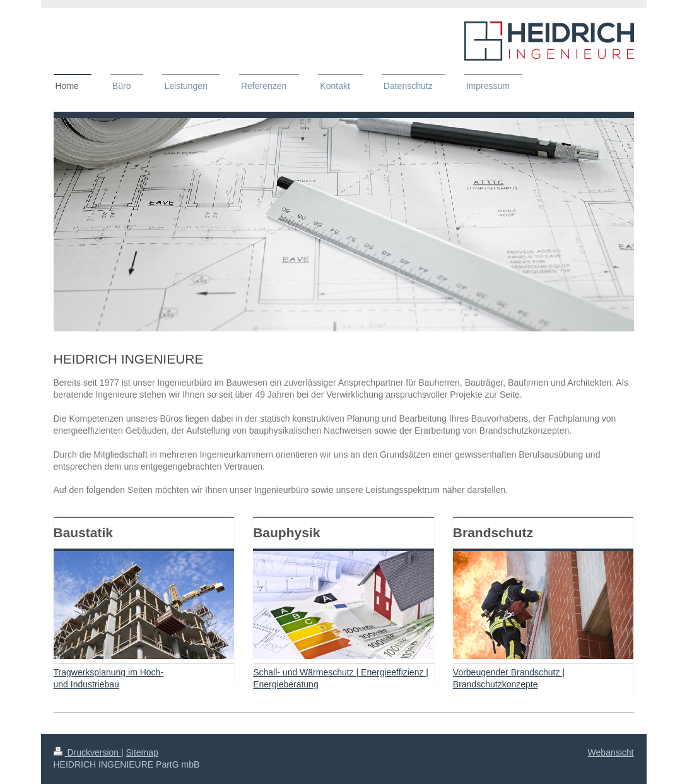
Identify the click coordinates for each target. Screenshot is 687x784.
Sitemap (142, 752)
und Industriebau (86, 684)
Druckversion (87, 752)
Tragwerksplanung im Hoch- (109, 672)
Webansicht (611, 752)
